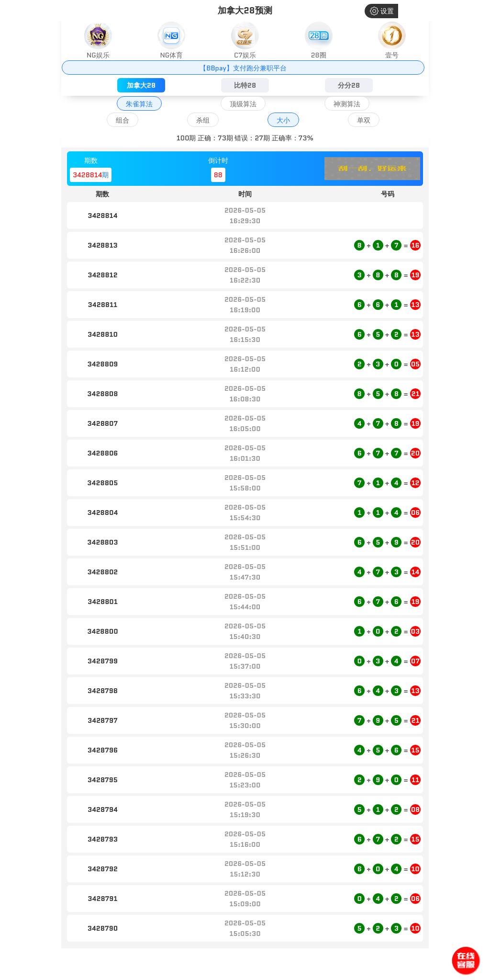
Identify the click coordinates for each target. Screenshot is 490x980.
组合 (122, 120)
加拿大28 (141, 85)
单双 (364, 120)
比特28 (245, 85)
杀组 (203, 120)
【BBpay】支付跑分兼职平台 (243, 68)
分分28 (349, 85)
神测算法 (347, 104)
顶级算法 (243, 104)
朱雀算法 (139, 104)
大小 (283, 120)
